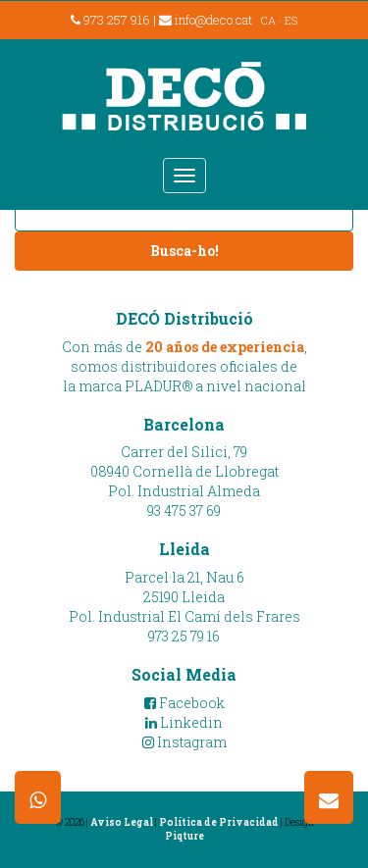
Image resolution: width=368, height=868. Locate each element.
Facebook (184, 703)
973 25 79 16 (184, 636)
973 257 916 (110, 20)
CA (268, 20)
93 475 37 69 (184, 511)
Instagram (184, 742)
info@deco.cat (206, 20)
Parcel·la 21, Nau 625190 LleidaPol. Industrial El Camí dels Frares (184, 597)
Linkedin (184, 722)
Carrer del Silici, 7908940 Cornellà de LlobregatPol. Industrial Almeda (184, 471)
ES (291, 20)
